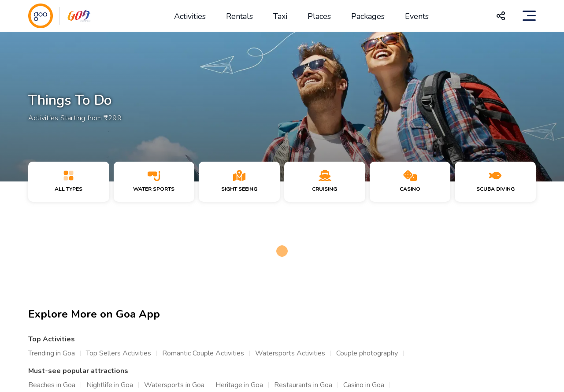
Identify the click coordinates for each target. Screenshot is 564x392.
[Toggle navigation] (529, 16)
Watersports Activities (290, 353)
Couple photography (367, 353)
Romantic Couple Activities (203, 353)
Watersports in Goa (174, 385)
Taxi (280, 16)
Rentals (239, 16)
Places (319, 16)
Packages (368, 16)
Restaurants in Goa (303, 385)
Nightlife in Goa (110, 385)
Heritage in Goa (239, 385)
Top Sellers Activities (119, 353)
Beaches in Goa (52, 385)
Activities (190, 16)
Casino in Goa (364, 385)
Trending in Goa (52, 353)
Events (417, 16)
